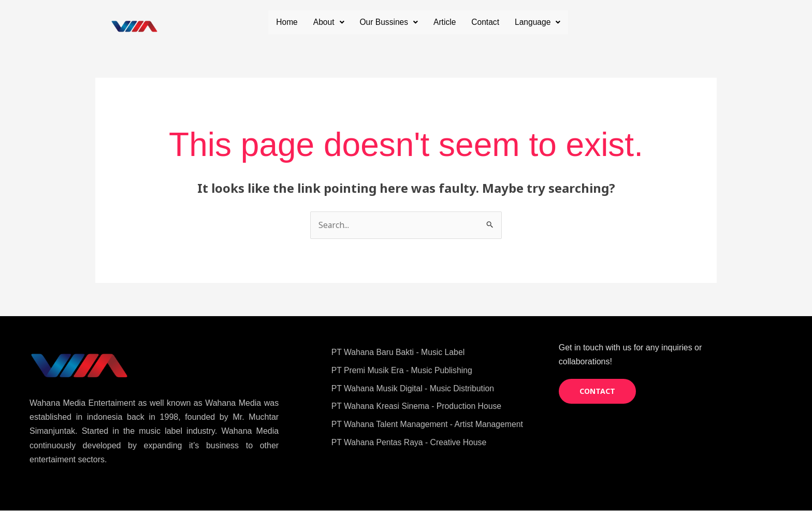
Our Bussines (448, 22)
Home (345, 22)
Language (537, 46)
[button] (387, 22)
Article (505, 22)
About (387, 22)
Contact (546, 22)
